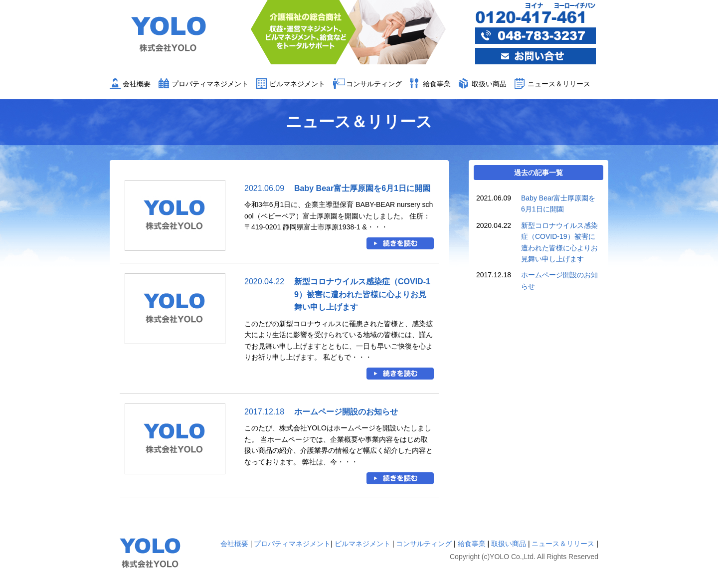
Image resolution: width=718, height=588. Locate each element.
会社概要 (137, 84)
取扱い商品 (489, 84)
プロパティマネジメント (210, 84)
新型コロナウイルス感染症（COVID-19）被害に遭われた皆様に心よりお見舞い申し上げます (362, 294)
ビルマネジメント (297, 84)
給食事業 (437, 84)
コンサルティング (374, 84)
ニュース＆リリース (559, 84)
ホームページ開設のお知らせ (346, 412)
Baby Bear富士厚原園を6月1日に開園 (362, 188)
